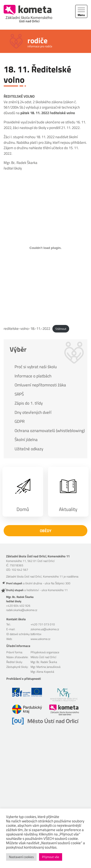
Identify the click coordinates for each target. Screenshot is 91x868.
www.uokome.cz (40, 639)
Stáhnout (61, 329)
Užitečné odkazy (29, 449)
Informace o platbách (33, 376)
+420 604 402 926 (18, 606)
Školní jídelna (26, 440)
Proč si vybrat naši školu (36, 367)
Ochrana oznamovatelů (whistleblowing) (49, 431)
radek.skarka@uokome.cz (22, 610)
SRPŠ (19, 394)
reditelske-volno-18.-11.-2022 (27, 328)
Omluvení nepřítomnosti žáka (40, 385)
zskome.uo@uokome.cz (45, 629)
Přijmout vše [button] (51, 857)
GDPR (20, 421)
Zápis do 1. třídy (29, 403)
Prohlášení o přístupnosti (24, 679)
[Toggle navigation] (81, 11)
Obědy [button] (46, 531)
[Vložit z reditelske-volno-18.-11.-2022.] (45, 248)
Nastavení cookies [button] (21, 857)
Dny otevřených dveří (33, 412)
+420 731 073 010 (43, 624)
